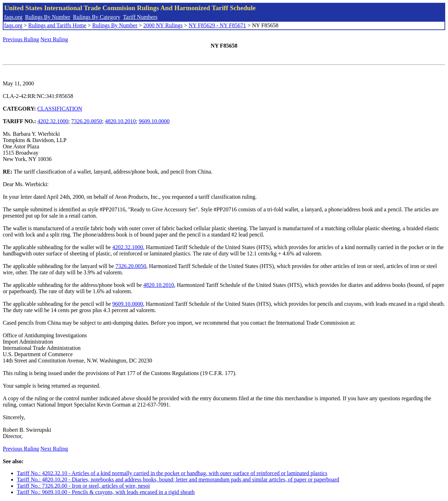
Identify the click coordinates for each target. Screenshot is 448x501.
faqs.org (13, 17)
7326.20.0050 (87, 121)
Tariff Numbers (140, 17)
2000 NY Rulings (163, 25)
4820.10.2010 (120, 121)
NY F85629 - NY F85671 (217, 25)
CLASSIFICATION (60, 109)
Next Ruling (54, 39)
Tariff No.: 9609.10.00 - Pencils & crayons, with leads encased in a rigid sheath (106, 492)
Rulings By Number (48, 17)
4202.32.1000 (53, 121)
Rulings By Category (97, 17)
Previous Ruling (21, 39)
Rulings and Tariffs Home (57, 25)
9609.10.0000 (154, 121)
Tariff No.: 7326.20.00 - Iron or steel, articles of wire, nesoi (83, 486)
